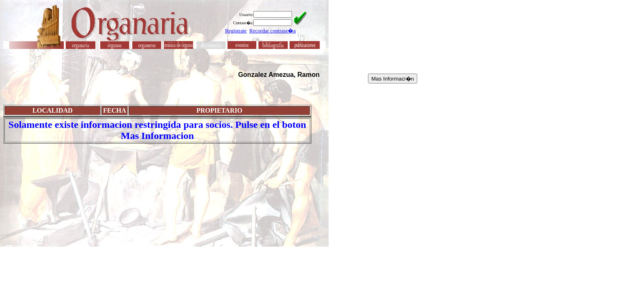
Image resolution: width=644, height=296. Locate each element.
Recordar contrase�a (273, 31)
